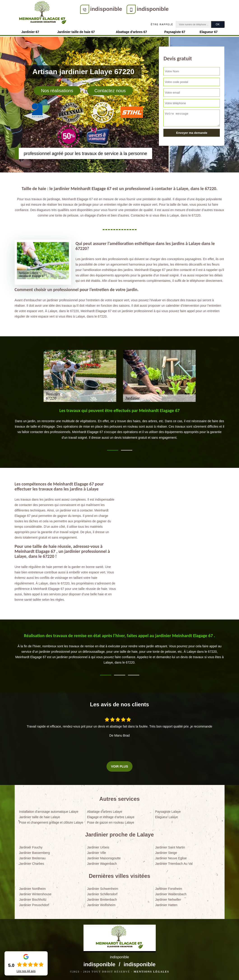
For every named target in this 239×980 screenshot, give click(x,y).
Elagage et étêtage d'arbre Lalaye (111, 817)
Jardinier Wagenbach (102, 864)
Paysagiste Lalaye (168, 812)
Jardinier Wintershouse (35, 894)
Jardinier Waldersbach (171, 894)
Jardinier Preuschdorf (34, 905)
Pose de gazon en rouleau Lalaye (111, 822)
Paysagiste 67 (175, 32)
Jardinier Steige (166, 853)
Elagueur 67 (209, 32)
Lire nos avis (26, 971)
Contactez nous (110, 91)
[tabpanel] (120, 426)
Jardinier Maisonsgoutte (104, 858)
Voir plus (119, 766)
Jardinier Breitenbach (102, 900)
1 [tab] (113, 450)
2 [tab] (127, 450)
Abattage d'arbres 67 (131, 32)
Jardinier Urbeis (98, 847)
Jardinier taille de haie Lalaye (40, 817)
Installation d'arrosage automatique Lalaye (49, 812)
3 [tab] (134, 675)
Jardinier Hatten (166, 905)
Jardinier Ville (97, 853)
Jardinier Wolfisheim (101, 905)
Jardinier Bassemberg (35, 853)
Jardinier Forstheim (169, 889)
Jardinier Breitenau (32, 858)
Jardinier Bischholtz (33, 900)
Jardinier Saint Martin (170, 847)
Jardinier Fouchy (31, 847)
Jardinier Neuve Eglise (171, 858)
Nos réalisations (57, 91)
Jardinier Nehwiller (168, 900)
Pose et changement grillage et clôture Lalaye (51, 822)
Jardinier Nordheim (32, 889)
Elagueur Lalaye (166, 817)
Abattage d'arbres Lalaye (105, 812)
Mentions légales (151, 972)
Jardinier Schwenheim (103, 889)
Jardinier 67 (30, 32)
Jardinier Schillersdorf (102, 894)
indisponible (106, 9)
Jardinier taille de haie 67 (76, 32)
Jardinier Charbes (32, 864)
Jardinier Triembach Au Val (174, 864)
